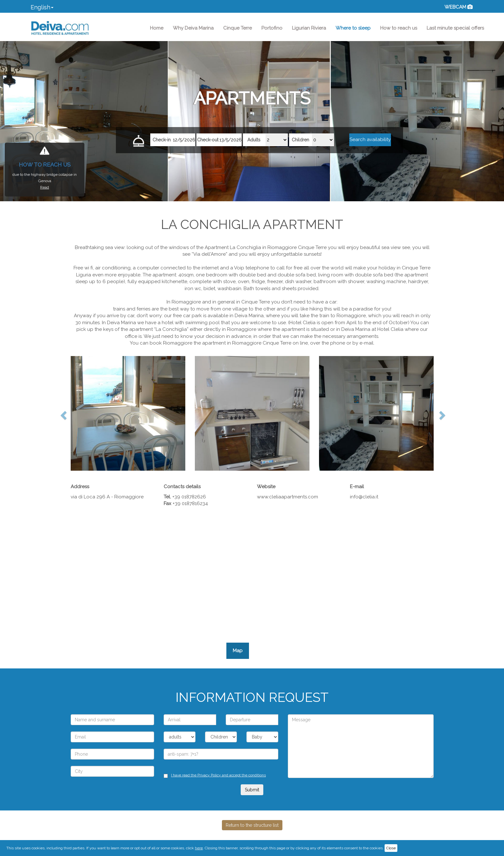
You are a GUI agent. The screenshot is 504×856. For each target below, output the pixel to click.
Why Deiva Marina (193, 28)
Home (159, 28)
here (199, 848)
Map (238, 651)
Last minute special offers (455, 28)
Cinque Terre (238, 28)
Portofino (272, 28)
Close (391, 848)
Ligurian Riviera (309, 28)
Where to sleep (353, 28)
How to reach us (399, 28)
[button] (42, 8)
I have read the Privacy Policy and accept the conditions (218, 775)
